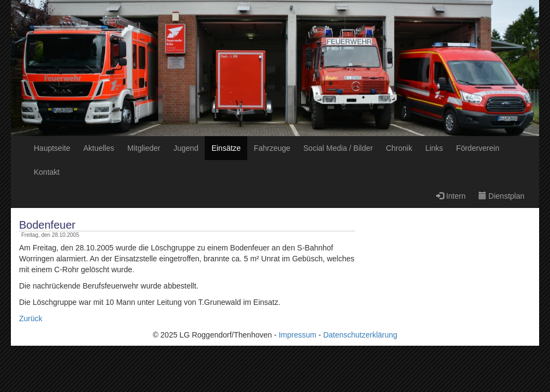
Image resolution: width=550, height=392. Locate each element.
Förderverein (478, 148)
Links (434, 148)
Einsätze (226, 148)
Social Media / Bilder (338, 148)
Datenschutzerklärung (360, 335)
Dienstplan (502, 196)
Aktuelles (99, 148)
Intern (451, 196)
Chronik (399, 148)
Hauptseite (52, 148)
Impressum (298, 335)
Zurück (31, 318)
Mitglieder (144, 148)
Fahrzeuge (272, 148)
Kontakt (47, 172)
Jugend (186, 148)
